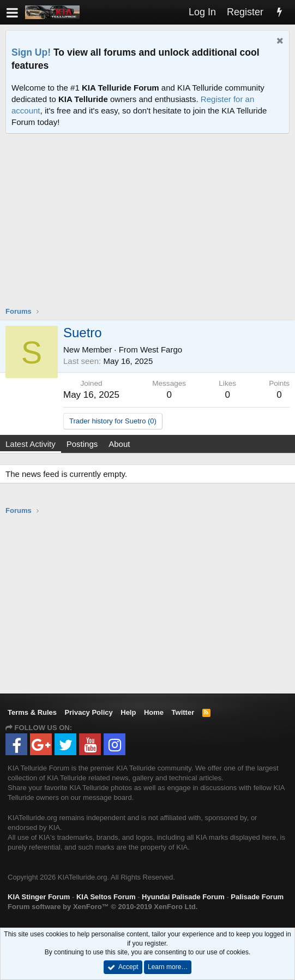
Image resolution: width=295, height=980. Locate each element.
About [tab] (119, 444)
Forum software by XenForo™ (103, 907)
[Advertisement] (150, 227)
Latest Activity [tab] (31, 444)
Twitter (183, 712)
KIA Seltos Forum (106, 897)
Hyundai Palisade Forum (183, 897)
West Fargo (161, 349)
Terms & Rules (32, 712)
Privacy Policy (89, 712)
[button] (12, 12)
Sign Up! (31, 52)
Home (154, 712)
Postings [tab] (82, 444)
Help (128, 712)
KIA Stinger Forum (39, 897)
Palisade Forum (257, 897)
